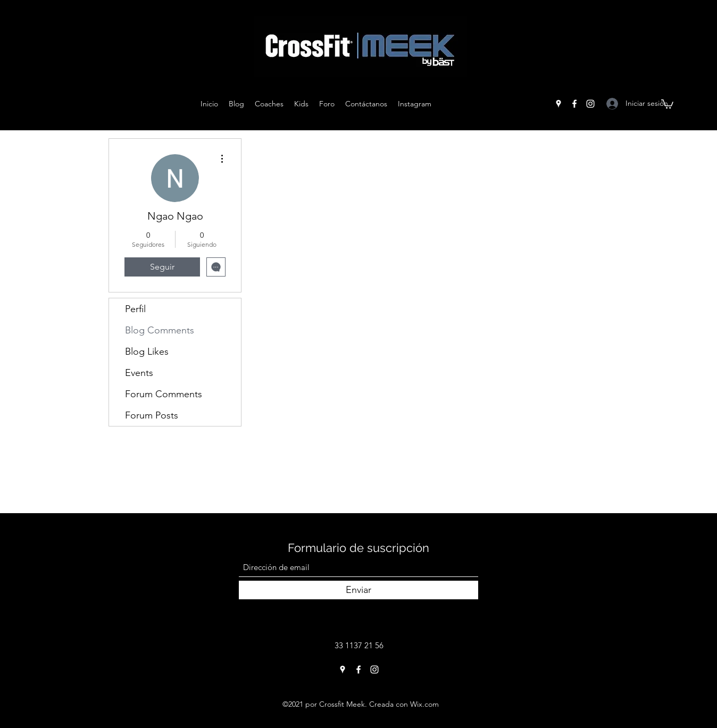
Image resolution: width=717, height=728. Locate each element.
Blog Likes (147, 352)
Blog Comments (160, 330)
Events (139, 373)
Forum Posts (152, 415)
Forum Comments (164, 394)
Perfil (135, 309)
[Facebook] (574, 104)
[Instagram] (590, 104)
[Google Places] (558, 104)
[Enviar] (358, 590)
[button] (667, 103)
